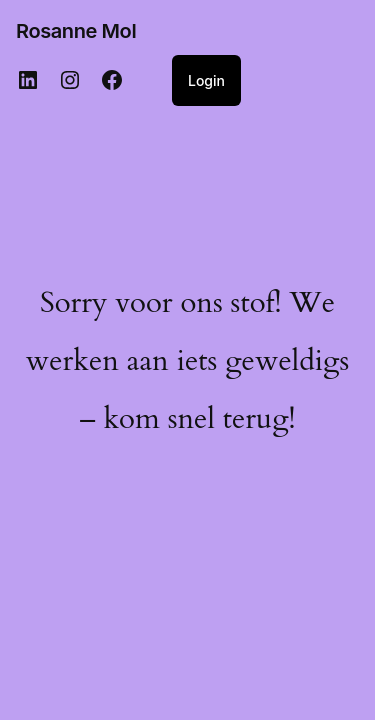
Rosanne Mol (76, 31)
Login (206, 80)
